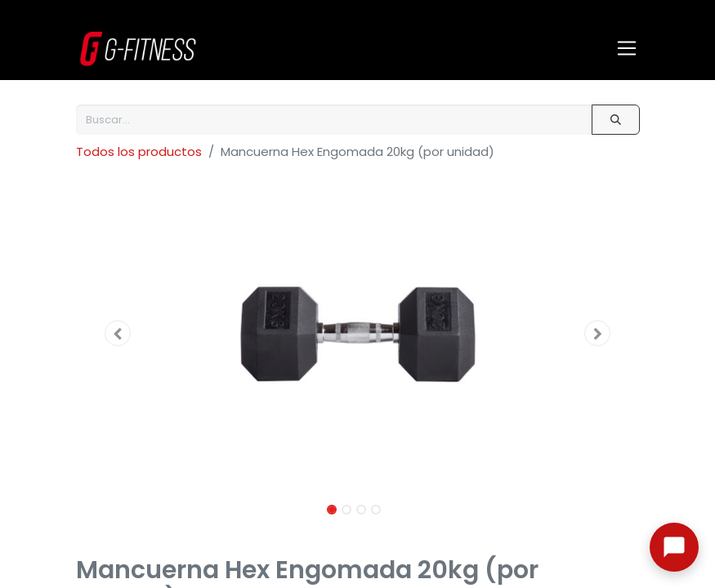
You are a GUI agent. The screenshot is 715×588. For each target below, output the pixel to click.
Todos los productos (139, 151)
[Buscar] (615, 120)
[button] (118, 333)
